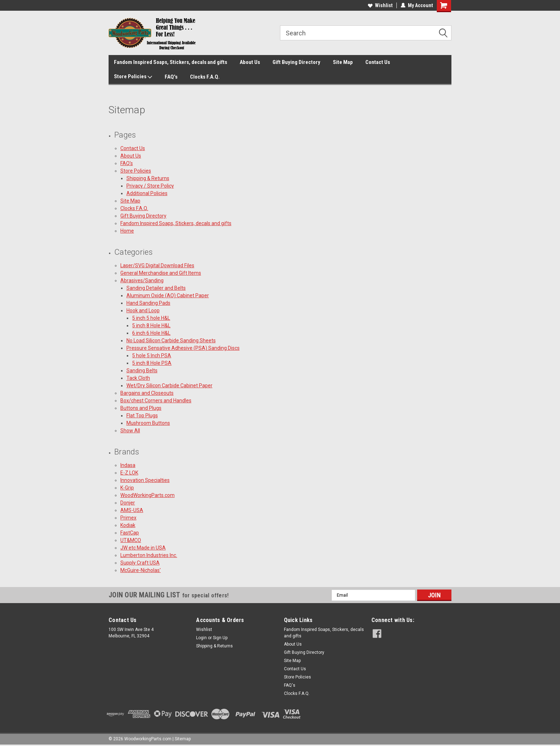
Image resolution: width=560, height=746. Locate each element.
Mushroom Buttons (148, 423)
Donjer (128, 503)
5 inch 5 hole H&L (151, 318)
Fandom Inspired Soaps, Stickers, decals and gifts (171, 62)
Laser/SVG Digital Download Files (157, 265)
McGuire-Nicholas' (141, 570)
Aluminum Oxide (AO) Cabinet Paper (168, 295)
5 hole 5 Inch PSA (152, 355)
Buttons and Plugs (141, 408)
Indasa (128, 465)
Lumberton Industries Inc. (149, 555)
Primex (128, 518)
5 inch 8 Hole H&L (151, 325)
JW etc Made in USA (143, 548)
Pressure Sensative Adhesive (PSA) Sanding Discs (183, 348)
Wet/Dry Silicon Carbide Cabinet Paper (169, 386)
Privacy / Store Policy (150, 186)
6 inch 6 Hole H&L (151, 333)
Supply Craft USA (140, 563)
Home (127, 231)
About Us (250, 62)
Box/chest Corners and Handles (156, 401)
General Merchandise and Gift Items (161, 273)
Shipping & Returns (148, 178)
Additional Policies (147, 193)
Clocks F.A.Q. (205, 77)
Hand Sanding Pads (148, 303)
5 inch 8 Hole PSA (152, 363)
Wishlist (380, 5)
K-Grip (127, 488)
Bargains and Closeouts (147, 393)
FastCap (130, 533)
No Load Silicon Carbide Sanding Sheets (171, 340)
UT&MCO (131, 540)
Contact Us (378, 62)
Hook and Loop (143, 310)
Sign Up (220, 638)
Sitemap (183, 739)
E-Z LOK (129, 473)
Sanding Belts (142, 370)
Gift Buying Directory (296, 62)
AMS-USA (132, 510)
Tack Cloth (138, 378)
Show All (130, 431)
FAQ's (171, 77)
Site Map (343, 62)
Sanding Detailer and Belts (156, 288)
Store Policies (133, 77)
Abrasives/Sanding (142, 280)
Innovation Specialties (145, 480)
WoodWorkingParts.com (147, 495)
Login (201, 638)
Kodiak (128, 525)
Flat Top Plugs (142, 416)
